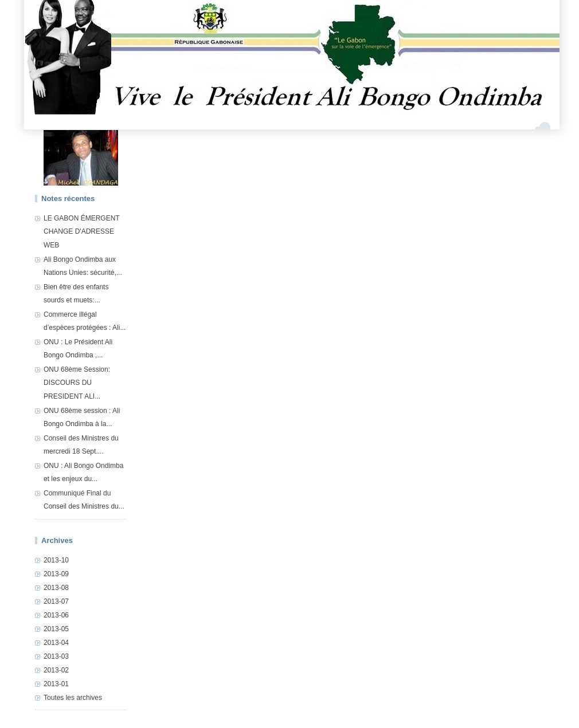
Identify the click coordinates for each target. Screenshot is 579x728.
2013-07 (56, 601)
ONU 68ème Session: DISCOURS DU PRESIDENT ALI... (77, 383)
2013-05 (56, 629)
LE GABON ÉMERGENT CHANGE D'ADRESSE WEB (81, 232)
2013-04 (56, 643)
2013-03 (56, 656)
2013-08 (56, 588)
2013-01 (56, 684)
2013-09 (56, 574)
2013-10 (56, 560)
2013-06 (56, 615)
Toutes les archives (73, 698)
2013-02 (56, 670)
